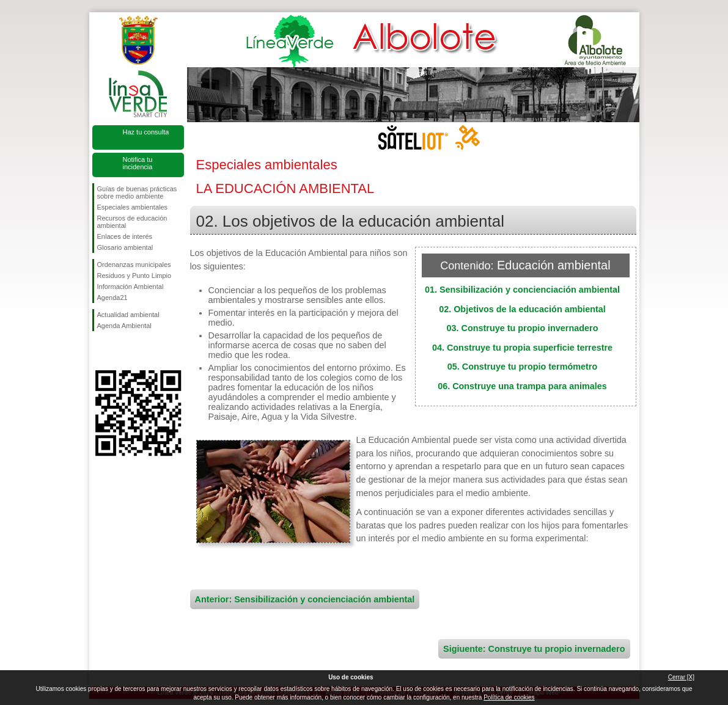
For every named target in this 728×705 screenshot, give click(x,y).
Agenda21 (112, 298)
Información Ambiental (131, 287)
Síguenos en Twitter (120, 351)
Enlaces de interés (125, 236)
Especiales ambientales (133, 207)
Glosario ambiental (125, 247)
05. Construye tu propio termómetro (522, 367)
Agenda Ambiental (124, 326)
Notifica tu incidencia (138, 163)
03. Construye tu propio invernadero (523, 328)
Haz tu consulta (146, 132)
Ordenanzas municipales (134, 265)
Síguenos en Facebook (100, 351)
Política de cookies (509, 697)
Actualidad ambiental (128, 315)
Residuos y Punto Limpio (134, 276)
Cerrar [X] (681, 677)
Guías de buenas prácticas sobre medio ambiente (137, 192)
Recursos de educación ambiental (132, 222)
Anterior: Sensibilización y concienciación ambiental (305, 599)
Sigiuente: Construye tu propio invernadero (534, 649)
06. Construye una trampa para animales (522, 386)
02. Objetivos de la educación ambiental (522, 309)
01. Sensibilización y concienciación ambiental (522, 290)
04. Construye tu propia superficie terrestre (522, 348)
